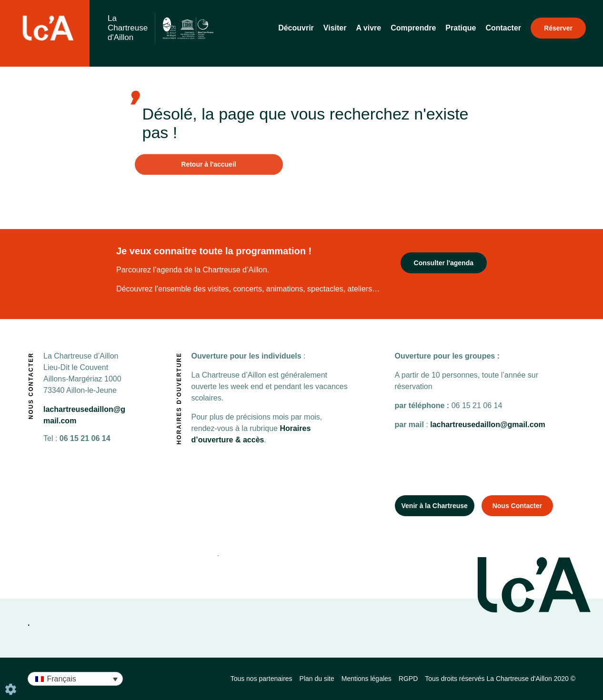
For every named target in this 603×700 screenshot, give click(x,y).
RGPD (408, 679)
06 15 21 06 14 (77, 438)
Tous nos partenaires (261, 679)
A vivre (368, 28)
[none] (75, 679)
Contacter (503, 28)
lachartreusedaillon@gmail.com (487, 425)
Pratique (461, 28)
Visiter (335, 28)
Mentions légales (367, 679)
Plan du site (317, 679)
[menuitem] (75, 679)
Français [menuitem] (61, 679)
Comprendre (413, 28)
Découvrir (296, 28)
